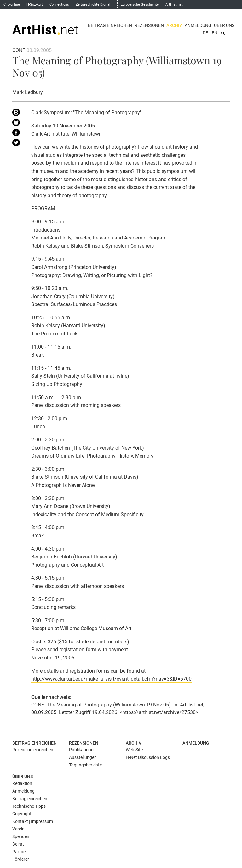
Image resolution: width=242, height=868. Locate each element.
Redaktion (22, 783)
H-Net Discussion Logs (148, 757)
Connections (59, 5)
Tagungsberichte (85, 765)
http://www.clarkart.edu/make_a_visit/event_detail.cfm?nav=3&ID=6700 (111, 679)
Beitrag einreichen (110, 25)
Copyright (22, 814)
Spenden (21, 836)
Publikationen (82, 750)
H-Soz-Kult (35, 5)
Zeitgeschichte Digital (93, 5)
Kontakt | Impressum (33, 821)
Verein (18, 829)
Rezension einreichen (33, 750)
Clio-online (12, 5)
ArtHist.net (174, 5)
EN (215, 33)
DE (205, 33)
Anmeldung (198, 25)
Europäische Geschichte (140, 5)
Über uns (224, 25)
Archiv (174, 25)
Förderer (21, 859)
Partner (20, 852)
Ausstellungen (83, 757)
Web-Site (134, 750)
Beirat (18, 844)
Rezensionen (149, 25)
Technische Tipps (29, 806)
